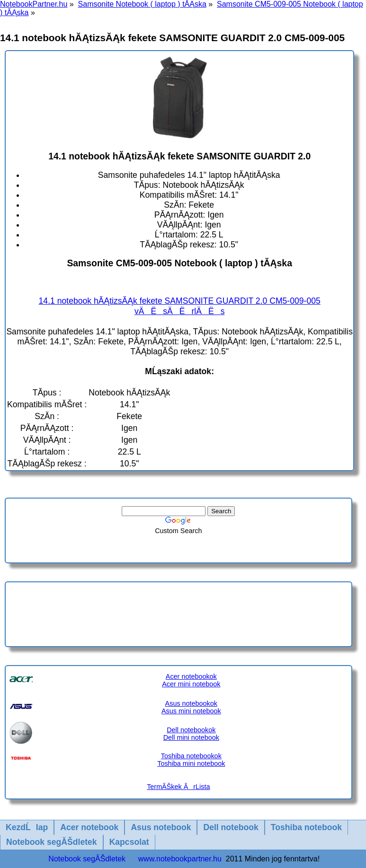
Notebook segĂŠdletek (52, 842)
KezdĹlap (27, 827)
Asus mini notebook (191, 711)
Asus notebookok (191, 703)
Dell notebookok (191, 730)
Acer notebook (89, 827)
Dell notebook (231, 827)
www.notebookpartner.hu (180, 859)
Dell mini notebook (191, 737)
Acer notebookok (191, 676)
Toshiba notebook (306, 827)
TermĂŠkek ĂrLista (178, 787)
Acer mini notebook (191, 684)
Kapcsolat (129, 842)
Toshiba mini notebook (191, 763)
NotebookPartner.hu (34, 4)
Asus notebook (161, 827)
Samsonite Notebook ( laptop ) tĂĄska (142, 4)
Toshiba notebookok (191, 756)
